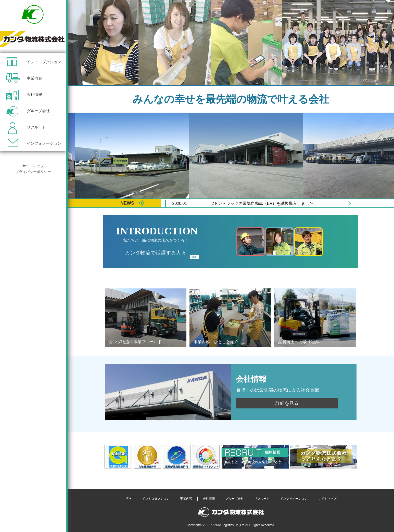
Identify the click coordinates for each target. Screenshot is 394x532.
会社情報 (34, 94)
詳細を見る (287, 403)
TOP (128, 498)
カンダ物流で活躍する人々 (162, 254)
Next (349, 204)
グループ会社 (38, 111)
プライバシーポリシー (33, 172)
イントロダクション (44, 62)
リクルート (36, 127)
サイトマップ (33, 166)
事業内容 (34, 78)
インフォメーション (44, 143)
